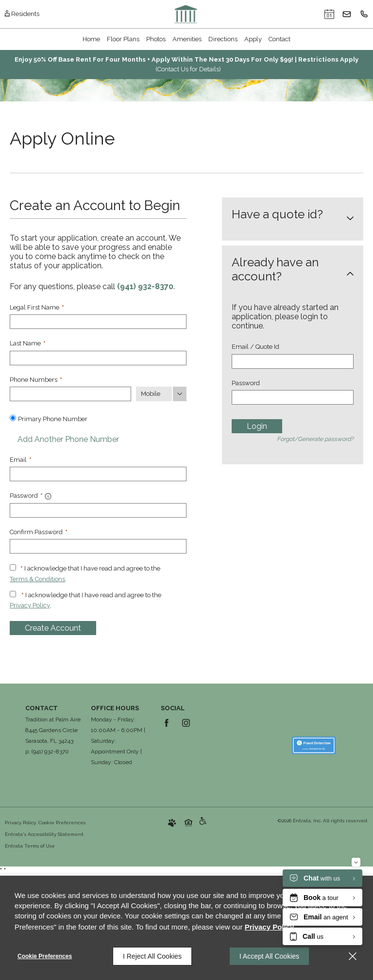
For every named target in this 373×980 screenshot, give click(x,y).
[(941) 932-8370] (364, 14)
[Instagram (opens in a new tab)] (186, 723)
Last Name (28, 343)
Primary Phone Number (53, 419)
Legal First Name (37, 307)
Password (246, 383)
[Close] (353, 956)
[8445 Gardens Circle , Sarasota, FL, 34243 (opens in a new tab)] (51, 736)
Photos (156, 39)
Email (21, 460)
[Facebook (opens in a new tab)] (167, 723)
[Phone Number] (70, 394)
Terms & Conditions (37, 579)
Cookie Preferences (45, 956)
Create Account (53, 628)
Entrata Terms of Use (30, 846)
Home (91, 39)
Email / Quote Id (255, 347)
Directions (223, 39)
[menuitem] (91, 39)
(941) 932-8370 (145, 286)
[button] (329, 14)
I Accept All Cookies (269, 956)
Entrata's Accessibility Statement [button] (44, 834)
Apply (253, 39)
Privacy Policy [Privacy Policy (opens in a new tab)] (30, 605)
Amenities (187, 39)
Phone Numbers (36, 380)
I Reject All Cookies (152, 956)
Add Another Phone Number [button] (64, 439)
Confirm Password (39, 532)
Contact (280, 39)
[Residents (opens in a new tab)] (22, 14)
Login (257, 426)
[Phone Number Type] (161, 394)
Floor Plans (123, 39)
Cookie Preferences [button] (62, 823)
